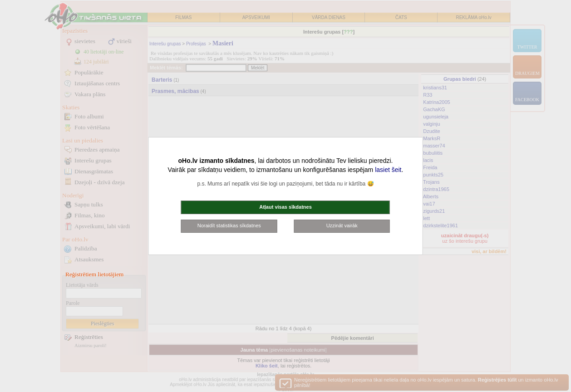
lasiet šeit (388, 170)
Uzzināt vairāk (342, 225)
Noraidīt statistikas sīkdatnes (229, 225)
